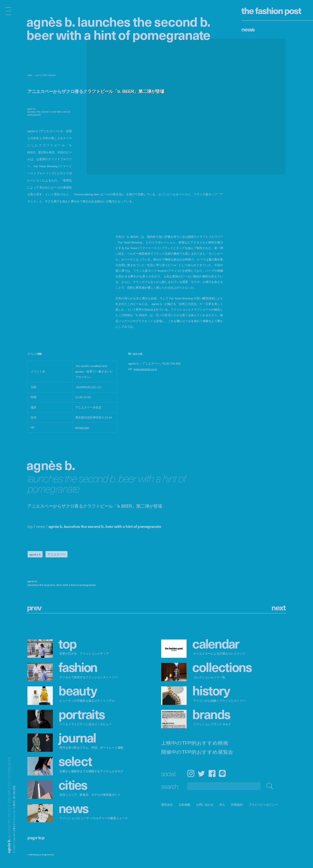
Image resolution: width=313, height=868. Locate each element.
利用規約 (237, 805)
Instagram (191, 773)
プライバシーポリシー (263, 805)
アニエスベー (56, 554)
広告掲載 (185, 805)
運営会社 (167, 805)
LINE (222, 773)
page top (36, 837)
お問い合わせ (205, 805)
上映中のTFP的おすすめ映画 (195, 743)
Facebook (212, 773)
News (248, 29)
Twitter (201, 773)
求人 (223, 805)
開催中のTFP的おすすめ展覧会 (197, 752)
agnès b (35, 554)
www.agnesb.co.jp (145, 369)
